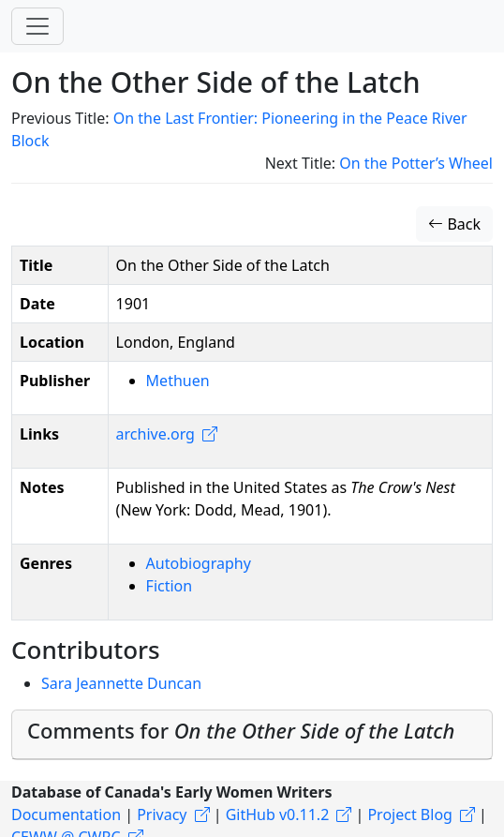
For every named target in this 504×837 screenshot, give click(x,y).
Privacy (162, 815)
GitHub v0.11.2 (278, 815)
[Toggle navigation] (37, 26)
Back (454, 224)
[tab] (252, 734)
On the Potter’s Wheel (416, 163)
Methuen (178, 381)
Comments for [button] (241, 730)
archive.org (156, 434)
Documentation (66, 815)
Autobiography (199, 563)
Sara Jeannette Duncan (121, 683)
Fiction (170, 586)
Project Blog (409, 815)
